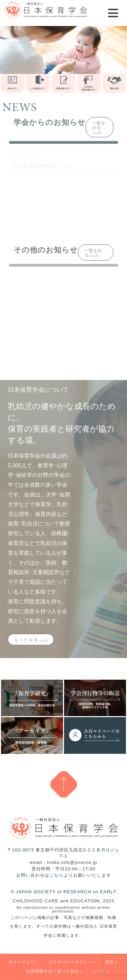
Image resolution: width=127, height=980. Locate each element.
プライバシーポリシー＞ (72, 962)
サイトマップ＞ (24, 962)
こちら (57, 875)
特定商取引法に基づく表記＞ (55, 971)
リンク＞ (101, 971)
